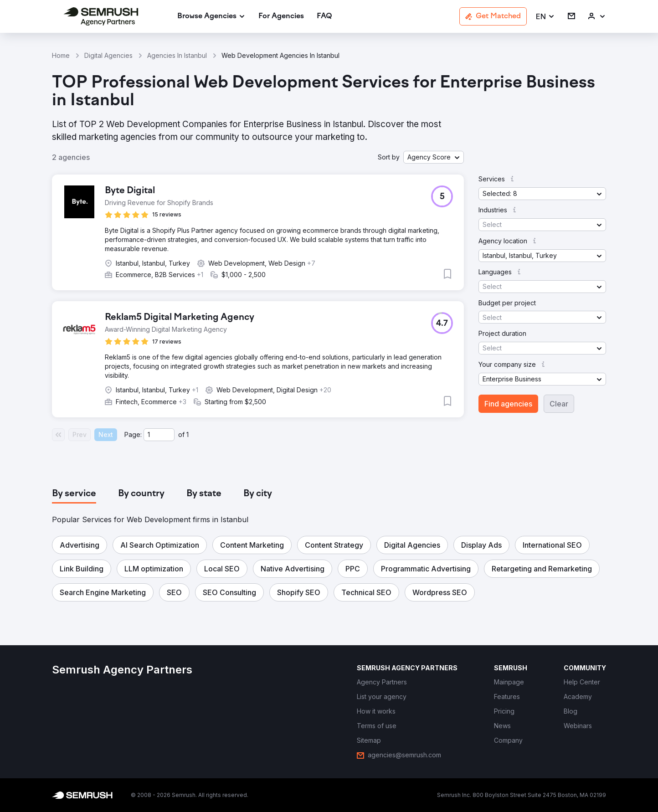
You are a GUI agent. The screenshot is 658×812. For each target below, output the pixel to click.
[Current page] (159, 435)
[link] (281, 17)
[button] (545, 17)
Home (61, 55)
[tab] (74, 494)
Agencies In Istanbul (177, 55)
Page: (133, 434)
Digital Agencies (108, 55)
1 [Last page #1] (188, 434)
